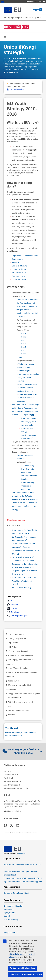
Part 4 (24, 344)
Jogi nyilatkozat (9, 913)
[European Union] (12, 851)
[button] (8, 89)
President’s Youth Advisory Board (20, 655)
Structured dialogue (29, 466)
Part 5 (24, 347)
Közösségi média (12, 887)
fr (29, 425)
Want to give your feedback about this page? (22, 751)
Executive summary (29, 418)
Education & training (19, 266)
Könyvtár (15, 643)
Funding (25, 479)
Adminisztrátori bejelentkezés (15, 788)
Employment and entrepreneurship (25, 256)
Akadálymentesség (11, 785)
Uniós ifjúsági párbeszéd (17, 639)
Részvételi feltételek (11, 782)
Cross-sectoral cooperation (28, 374)
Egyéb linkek (8, 778)
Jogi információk (12, 900)
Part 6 (24, 350)
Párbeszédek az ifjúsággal (18, 651)
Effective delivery (28, 483)
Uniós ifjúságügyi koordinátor (19, 668)
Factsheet (21, 357)
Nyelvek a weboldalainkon (13, 906)
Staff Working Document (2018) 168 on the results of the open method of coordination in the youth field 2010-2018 (28, 310)
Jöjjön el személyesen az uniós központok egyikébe (23, 882)
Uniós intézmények (13, 927)
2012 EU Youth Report (20, 588)
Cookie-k (7, 916)
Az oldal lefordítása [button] (18, 89)
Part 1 (24, 333)
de (26, 422)
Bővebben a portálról (11, 811)
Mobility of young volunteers (18, 711)
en (27, 415)
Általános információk (14, 765)
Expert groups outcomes (28, 394)
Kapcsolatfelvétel (10, 775)
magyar (38, 10)
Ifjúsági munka (13, 681)
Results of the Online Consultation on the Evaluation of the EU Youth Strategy (25, 506)
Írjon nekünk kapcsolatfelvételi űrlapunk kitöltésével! (23, 878)
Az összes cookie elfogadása (22, 968)
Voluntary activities (19, 273)
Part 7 (24, 354)
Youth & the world (18, 276)
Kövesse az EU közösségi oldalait (16, 893)
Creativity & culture (19, 279)
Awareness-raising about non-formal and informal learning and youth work (27, 388)
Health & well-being (19, 269)
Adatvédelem (9, 909)
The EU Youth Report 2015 (22, 557)
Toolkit (14, 647)
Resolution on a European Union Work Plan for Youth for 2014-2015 (24, 581)
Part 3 (24, 340)
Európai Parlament (11, 933)
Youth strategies (24, 371)
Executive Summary (29, 499)
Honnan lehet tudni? (36, 2)
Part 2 (24, 337)
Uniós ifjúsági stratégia (12, 18)
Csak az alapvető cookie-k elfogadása (26, 974)
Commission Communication (28, 300)
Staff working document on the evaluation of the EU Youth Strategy (23, 496)
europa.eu (22, 854)
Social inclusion (18, 259)
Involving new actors (29, 476)
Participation (16, 262)
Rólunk (6, 771)
